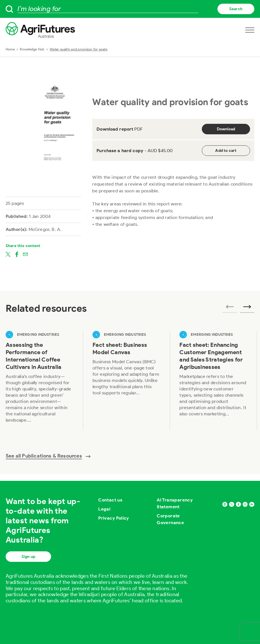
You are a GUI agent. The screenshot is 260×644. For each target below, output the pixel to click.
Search (236, 9)
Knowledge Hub (32, 49)
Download (226, 129)
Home (10, 49)
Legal (104, 509)
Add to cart (226, 151)
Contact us (110, 500)
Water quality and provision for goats (78, 49)
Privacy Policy (114, 518)
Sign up (28, 557)
